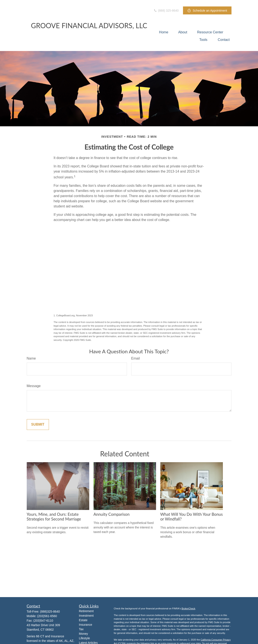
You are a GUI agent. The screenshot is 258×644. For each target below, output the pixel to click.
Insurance (85, 625)
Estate (83, 620)
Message (34, 386)
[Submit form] (38, 425)
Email (136, 358)
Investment (86, 616)
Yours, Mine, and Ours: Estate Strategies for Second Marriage (54, 517)
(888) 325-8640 (166, 11)
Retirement (86, 611)
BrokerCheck (188, 608)
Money (83, 634)
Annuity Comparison (112, 514)
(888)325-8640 (50, 612)
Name (31, 358)
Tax (81, 629)
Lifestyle (84, 638)
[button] (164, 32)
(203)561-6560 (47, 616)
